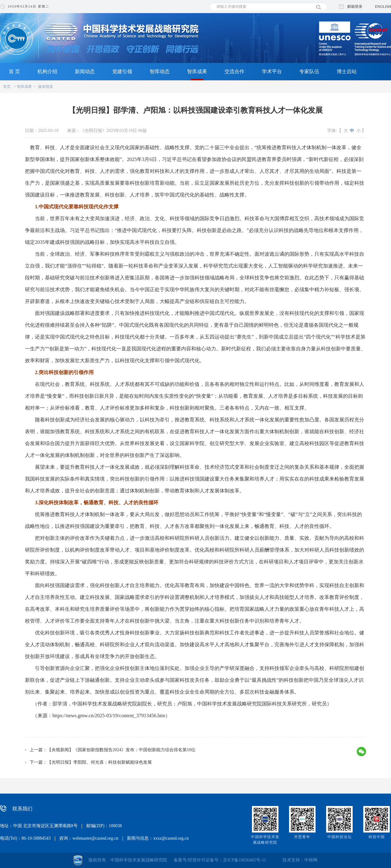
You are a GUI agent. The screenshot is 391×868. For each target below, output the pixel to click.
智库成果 (197, 71)
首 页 (14, 71)
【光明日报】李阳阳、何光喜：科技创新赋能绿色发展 (99, 762)
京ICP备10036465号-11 (244, 860)
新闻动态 (85, 71)
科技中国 (377, 837)
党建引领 (122, 71)
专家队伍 (309, 71)
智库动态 (160, 71)
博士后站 (347, 71)
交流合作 (234, 71)
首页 (7, 87)
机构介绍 (47, 71)
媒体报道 (46, 87)
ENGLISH (383, 7)
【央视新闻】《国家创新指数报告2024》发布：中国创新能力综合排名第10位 (121, 750)
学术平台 (272, 71)
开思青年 (302, 837)
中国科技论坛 (340, 837)
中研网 (311, 860)
